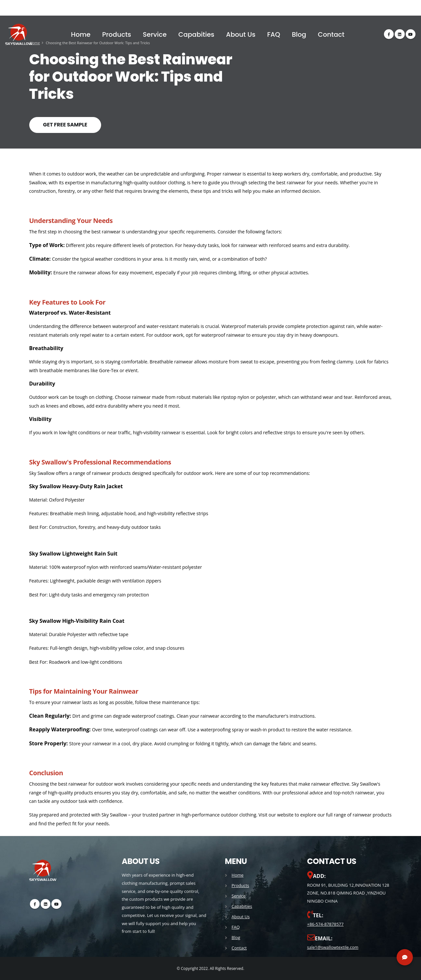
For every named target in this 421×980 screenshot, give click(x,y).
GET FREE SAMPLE (65, 125)
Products (117, 34)
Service (155, 34)
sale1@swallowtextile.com (333, 947)
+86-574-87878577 (325, 924)
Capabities (197, 34)
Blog (299, 34)
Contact (331, 34)
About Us (241, 34)
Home (81, 34)
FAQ (274, 34)
